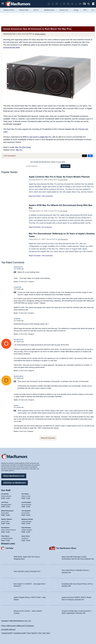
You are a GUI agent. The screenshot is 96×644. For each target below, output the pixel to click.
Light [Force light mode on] (44, 633)
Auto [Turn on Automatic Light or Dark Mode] (40, 633)
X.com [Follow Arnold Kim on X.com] (8, 498)
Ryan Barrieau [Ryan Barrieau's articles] (26, 528)
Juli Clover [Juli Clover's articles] (5, 502)
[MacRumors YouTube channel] (68, 4)
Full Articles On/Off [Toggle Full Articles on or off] (20, 633)
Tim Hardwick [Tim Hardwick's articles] (26, 511)
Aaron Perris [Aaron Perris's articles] (26, 536)
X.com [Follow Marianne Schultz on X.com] (28, 523)
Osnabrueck (18, 339)
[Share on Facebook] (90, 156)
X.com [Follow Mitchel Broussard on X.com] (8, 515)
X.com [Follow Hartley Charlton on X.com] (8, 523)
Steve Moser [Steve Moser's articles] (5, 536)
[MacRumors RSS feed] (76, 4)
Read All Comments (48, 438)
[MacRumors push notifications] (72, 4)
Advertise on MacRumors (15, 483)
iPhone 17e (64, 10)
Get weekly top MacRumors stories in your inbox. (48, 162)
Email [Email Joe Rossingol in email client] (23, 506)
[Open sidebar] (93, 4)
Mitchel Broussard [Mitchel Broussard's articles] (7, 511)
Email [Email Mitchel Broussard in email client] (3, 515)
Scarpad (17, 319)
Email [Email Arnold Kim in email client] (3, 498)
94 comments (47, 227)
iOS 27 (36, 10)
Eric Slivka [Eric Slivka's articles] (25, 494)
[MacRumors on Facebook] (57, 4)
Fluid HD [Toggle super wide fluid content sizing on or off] (34, 633)
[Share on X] (84, 156)
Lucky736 (17, 287)
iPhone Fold (24, 10)
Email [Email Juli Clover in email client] (3, 506)
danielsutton (19, 376)
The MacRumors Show (66, 548)
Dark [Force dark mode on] (48, 633)
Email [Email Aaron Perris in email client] (23, 540)
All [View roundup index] (93, 10)
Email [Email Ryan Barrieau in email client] (23, 532)
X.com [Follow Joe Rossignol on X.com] (28, 506)
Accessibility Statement (8, 629)
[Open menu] (3, 4)
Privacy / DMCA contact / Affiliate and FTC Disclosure (17, 626)
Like (26, 282)
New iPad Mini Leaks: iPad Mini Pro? (27, 571)
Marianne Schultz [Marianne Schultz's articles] (27, 519)
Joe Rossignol (63, 239)
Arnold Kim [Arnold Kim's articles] (5, 494)
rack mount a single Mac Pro (40, 137)
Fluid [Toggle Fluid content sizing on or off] (29, 633)
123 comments (9, 156)
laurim (16, 405)
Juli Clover (64, 180)
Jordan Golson (40, 34)
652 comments (47, 196)
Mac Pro (19, 150)
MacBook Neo (49, 10)
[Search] (89, 4)
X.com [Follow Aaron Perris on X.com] (28, 540)
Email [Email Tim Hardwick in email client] (23, 515)
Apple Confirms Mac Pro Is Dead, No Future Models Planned (59, 177)
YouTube (9, 548)
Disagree (31, 282)
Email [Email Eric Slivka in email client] (23, 498)
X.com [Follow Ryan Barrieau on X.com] (28, 532)
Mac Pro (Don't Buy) (23, 147)
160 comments (47, 256)
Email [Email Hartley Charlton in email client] (3, 523)
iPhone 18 (87, 10)
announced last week (11, 47)
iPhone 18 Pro (9, 10)
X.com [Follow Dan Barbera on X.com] (8, 532)
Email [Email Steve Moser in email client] (3, 540)
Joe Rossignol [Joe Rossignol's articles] (26, 502)
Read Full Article (35, 196)
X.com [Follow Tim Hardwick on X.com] (28, 515)
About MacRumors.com (14, 476)
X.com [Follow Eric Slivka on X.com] (28, 498)
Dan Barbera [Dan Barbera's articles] (5, 528)
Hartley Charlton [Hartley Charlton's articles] (7, 519)
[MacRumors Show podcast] (49, 4)
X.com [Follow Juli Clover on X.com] (8, 506)
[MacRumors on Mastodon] (64, 4)
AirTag (76, 10)
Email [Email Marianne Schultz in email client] (23, 523)
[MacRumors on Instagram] (53, 4)
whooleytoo (18, 267)
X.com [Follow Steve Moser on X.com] (8, 540)
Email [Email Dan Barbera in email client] (3, 532)
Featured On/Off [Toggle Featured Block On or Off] (7, 633)
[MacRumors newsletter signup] (80, 4)
